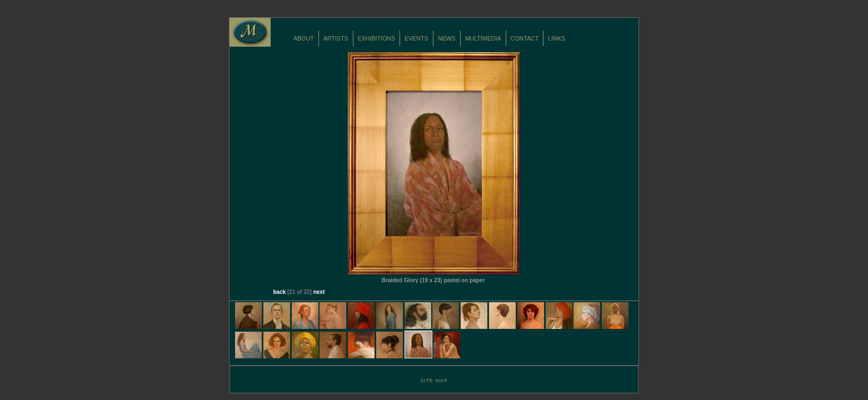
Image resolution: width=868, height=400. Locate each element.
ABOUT (304, 38)
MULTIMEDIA (483, 38)
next (319, 292)
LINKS (557, 38)
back (279, 292)
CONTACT (525, 38)
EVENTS (416, 38)
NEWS (447, 38)
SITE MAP (434, 381)
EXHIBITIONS (377, 38)
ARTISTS (336, 38)
